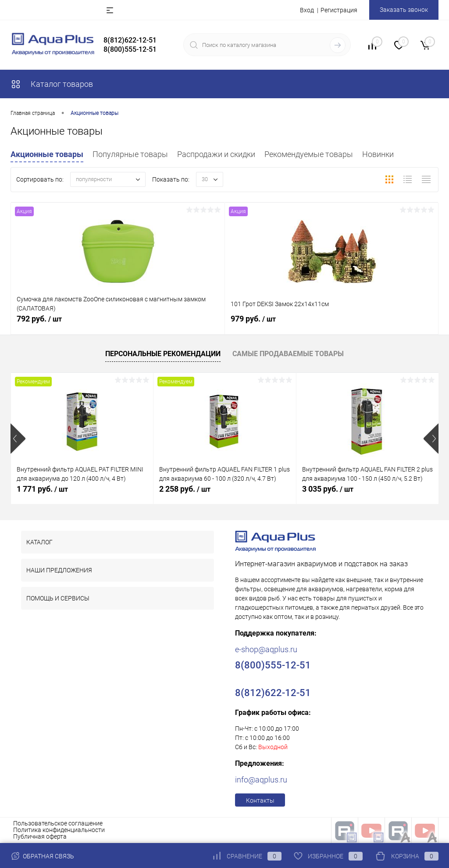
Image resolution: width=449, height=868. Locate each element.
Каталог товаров (52, 84)
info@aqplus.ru (261, 780)
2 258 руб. (185, 489)
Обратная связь (42, 856)
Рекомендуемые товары (309, 154)
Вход (307, 10)
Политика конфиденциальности (59, 830)
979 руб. (332, 324)
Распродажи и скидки (216, 154)
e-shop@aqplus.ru (266, 649)
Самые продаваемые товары (288, 354)
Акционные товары (47, 154)
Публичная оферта (40, 836)
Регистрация (339, 10)
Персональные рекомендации (163, 354)
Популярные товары (130, 154)
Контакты (260, 800)
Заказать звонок (404, 10)
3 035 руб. (328, 489)
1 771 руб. (42, 489)
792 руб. (118, 324)
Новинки (378, 154)
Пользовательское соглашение (58, 823)
